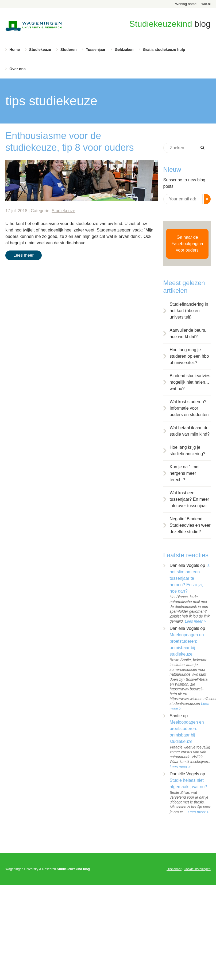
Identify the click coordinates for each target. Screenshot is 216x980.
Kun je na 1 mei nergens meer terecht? (185, 473)
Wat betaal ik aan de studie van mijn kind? (190, 431)
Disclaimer (174, 869)
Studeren (69, 50)
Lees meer (24, 255)
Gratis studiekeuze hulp (164, 50)
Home (15, 50)
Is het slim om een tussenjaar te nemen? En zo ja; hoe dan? (190, 578)
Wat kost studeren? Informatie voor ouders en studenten (189, 408)
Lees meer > (195, 621)
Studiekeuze (40, 50)
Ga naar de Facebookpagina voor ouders (187, 244)
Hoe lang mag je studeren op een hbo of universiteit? (189, 356)
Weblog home (186, 4)
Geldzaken (124, 50)
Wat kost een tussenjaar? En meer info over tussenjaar (190, 499)
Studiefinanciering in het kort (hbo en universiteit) (189, 311)
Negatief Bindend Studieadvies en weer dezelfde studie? (190, 525)
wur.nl (206, 4)
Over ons (18, 69)
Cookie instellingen (197, 869)
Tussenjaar (96, 50)
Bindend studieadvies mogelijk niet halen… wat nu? (190, 382)
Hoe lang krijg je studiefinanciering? (188, 450)
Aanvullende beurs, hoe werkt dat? (188, 333)
